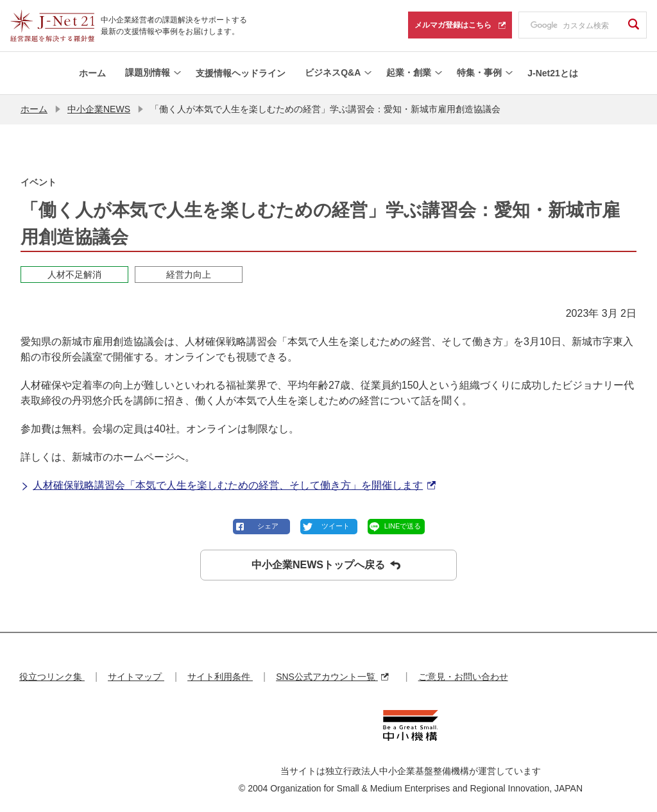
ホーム (34, 109)
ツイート (336, 526)
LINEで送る (403, 526)
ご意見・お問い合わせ (463, 677)
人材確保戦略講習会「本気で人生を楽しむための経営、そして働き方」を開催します (228, 486)
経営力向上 (189, 275)
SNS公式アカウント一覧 (332, 677)
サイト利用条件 (220, 677)
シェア (268, 526)
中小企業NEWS (99, 109)
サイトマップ (136, 677)
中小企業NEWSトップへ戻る (326, 565)
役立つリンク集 (52, 677)
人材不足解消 (74, 275)
